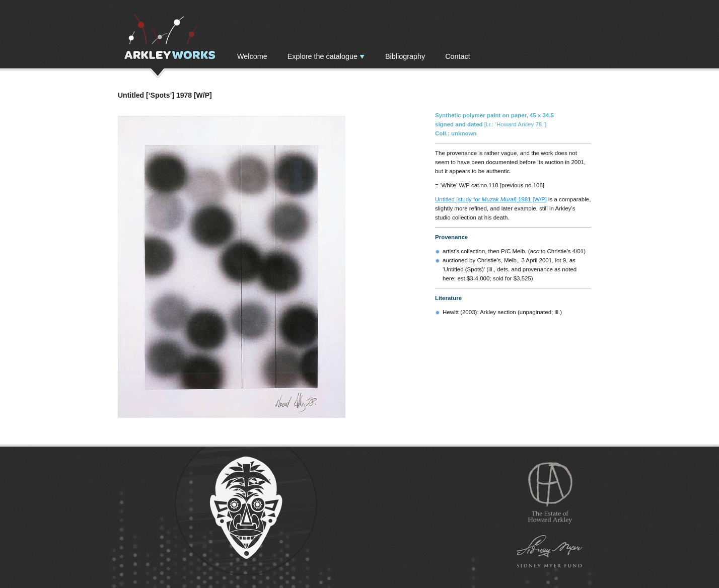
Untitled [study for (458, 199)
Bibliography (405, 56)
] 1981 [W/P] (531, 199)
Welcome (252, 56)
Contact (458, 56)
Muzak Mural (498, 199)
